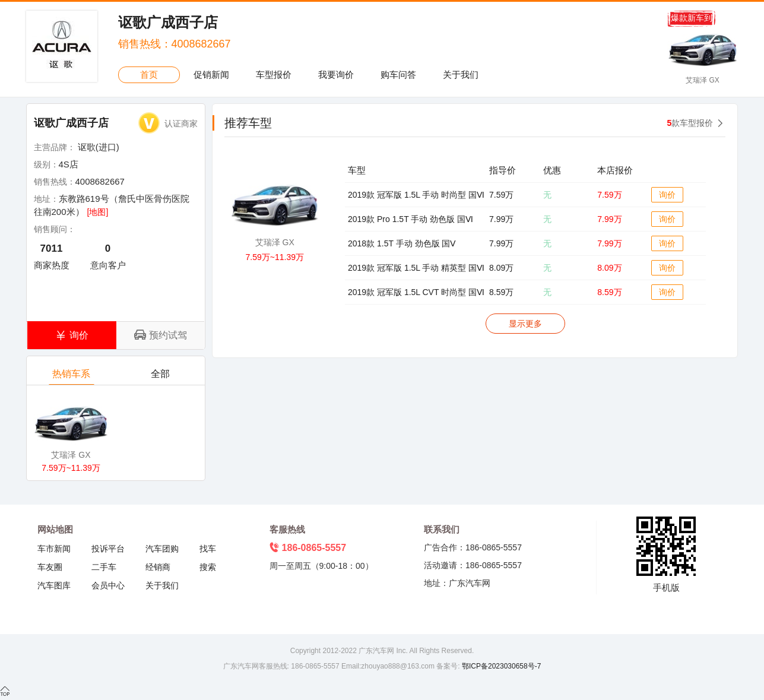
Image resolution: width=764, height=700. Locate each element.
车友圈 (50, 567)
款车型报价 (690, 123)
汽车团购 (162, 549)
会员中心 (108, 585)
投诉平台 (108, 549)
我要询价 (336, 75)
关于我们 (461, 75)
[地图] (98, 212)
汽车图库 (54, 585)
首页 (149, 75)
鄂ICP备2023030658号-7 (501, 666)
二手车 (104, 567)
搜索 (208, 567)
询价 (667, 195)
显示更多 (525, 324)
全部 (161, 377)
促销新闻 (211, 75)
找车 (208, 549)
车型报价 (274, 75)
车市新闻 (54, 549)
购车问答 (398, 75)
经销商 (158, 567)
